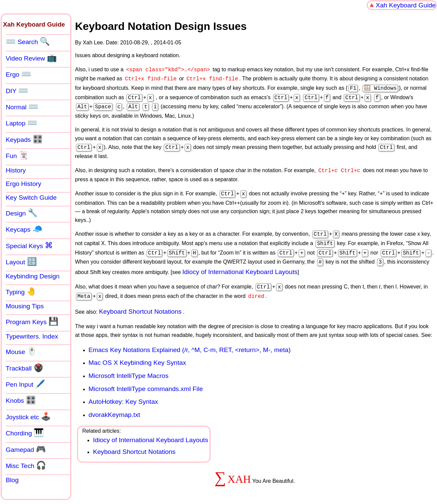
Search (28, 41)
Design (22, 213)
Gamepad (26, 449)
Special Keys (29, 245)
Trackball (25, 368)
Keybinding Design (33, 276)
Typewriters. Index (32, 336)
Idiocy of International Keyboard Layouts (240, 264)
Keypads (24, 139)
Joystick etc (28, 417)
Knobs (21, 400)
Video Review (31, 58)
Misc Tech (26, 465)
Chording (25, 433)
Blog (12, 480)
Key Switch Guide (31, 198)
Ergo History (24, 184)
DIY (17, 90)
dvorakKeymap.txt (114, 405)
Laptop (22, 123)
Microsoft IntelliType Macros (129, 366)
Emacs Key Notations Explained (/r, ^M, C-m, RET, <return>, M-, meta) (190, 340)
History (16, 170)
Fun (17, 155)
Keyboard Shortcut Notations (140, 302)
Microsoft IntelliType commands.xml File (146, 379)
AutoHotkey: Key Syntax (123, 392)
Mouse (21, 351)
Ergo (19, 74)
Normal (22, 107)
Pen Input (25, 384)
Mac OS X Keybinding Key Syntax (137, 353)
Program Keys (32, 321)
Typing (21, 292)
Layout (21, 262)
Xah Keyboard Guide (406, 5)
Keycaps (24, 229)
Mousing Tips (25, 306)
